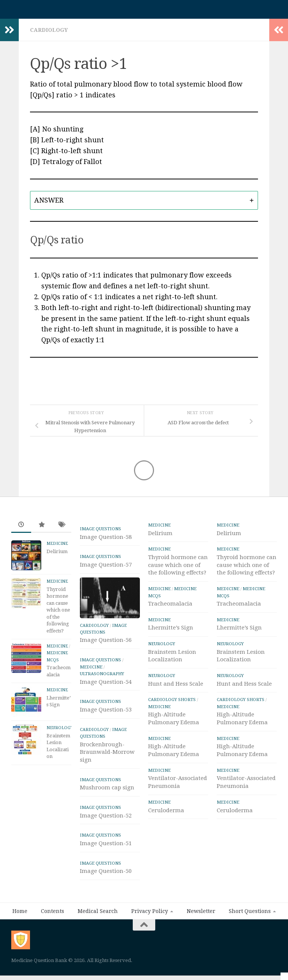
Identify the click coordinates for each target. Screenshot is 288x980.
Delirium (57, 555)
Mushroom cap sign (107, 791)
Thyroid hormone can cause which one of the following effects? (58, 614)
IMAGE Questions (100, 533)
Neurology (60, 732)
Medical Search (98, 915)
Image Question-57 (106, 568)
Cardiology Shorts (172, 703)
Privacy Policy (150, 915)
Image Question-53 (106, 713)
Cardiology (49, 34)
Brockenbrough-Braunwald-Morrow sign (107, 756)
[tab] (144, 204)
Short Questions (250, 915)
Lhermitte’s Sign (171, 631)
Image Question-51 (106, 847)
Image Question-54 (106, 686)
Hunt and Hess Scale (176, 688)
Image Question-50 (106, 875)
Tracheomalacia (170, 607)
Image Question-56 (106, 644)
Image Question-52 (106, 819)
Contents (52, 915)
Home (20, 915)
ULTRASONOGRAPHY (102, 677)
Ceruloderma (166, 814)
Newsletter (201, 915)
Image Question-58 (106, 541)
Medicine (57, 547)
